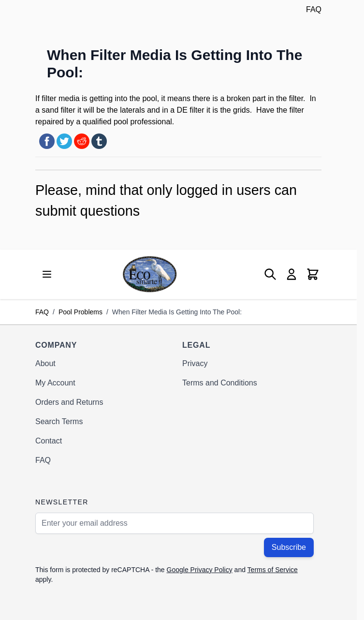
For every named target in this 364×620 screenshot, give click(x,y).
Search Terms (59, 421)
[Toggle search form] (270, 274)
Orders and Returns (69, 402)
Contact (49, 441)
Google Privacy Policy (200, 570)
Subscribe (289, 547)
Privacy (195, 363)
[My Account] (291, 274)
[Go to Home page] (150, 274)
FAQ (314, 9)
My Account (55, 383)
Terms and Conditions (220, 383)
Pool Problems (80, 312)
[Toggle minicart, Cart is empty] (313, 274)
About (45, 363)
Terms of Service (273, 570)
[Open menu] (47, 274)
